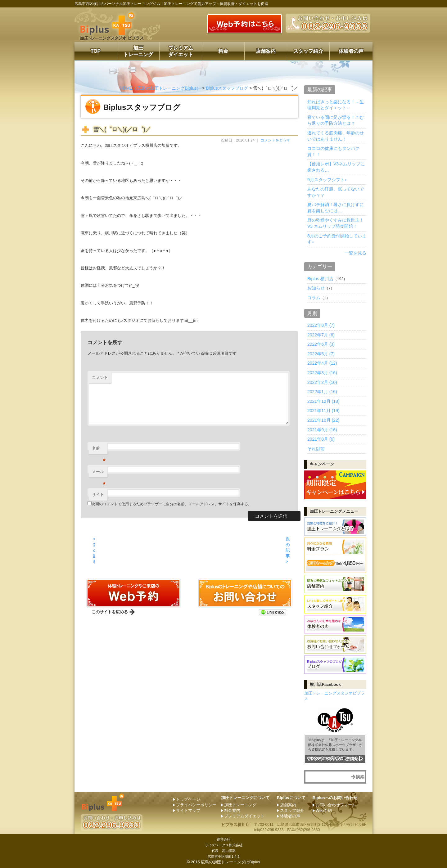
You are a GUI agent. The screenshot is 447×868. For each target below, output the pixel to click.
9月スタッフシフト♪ (327, 180)
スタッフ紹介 (308, 51)
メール (99, 473)
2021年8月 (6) (321, 439)
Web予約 (324, 810)
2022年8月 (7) (321, 325)
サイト (98, 495)
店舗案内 (266, 51)
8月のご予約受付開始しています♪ (337, 239)
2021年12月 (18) (323, 401)
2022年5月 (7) (321, 354)
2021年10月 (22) (323, 420)
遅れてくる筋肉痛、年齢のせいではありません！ (336, 136)
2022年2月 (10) (322, 382)
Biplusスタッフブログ (227, 88)
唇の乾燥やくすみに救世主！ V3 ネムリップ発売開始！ (336, 223)
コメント (100, 378)
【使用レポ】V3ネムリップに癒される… (336, 167)
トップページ (188, 799)
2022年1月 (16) (322, 392)
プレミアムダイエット (181, 51)
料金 (223, 51)
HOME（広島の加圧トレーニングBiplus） (160, 88)
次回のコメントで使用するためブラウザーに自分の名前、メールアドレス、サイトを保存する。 (172, 504)
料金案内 (232, 810)
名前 (99, 450)
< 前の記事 (94, 550)
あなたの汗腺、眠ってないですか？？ (336, 192)
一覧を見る (355, 253)
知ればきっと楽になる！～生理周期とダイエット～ (336, 105)
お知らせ (316, 288)
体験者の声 (351, 51)
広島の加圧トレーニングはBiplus (230, 862)
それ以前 (316, 449)
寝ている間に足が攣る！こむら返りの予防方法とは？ (336, 120)
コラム (314, 298)
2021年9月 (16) (322, 430)
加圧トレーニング (138, 51)
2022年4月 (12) (322, 363)
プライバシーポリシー (196, 805)
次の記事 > (288, 550)
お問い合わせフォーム (336, 805)
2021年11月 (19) (323, 411)
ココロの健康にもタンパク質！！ (333, 151)
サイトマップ (188, 810)
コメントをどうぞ (275, 140)
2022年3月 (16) (322, 373)
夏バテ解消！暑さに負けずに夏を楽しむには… (336, 208)
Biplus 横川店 (320, 279)
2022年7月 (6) (321, 335)
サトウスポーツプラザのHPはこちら (333, 758)
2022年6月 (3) (321, 344)
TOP (96, 51)
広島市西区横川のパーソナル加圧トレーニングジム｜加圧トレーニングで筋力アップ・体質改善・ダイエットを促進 (171, 4)
